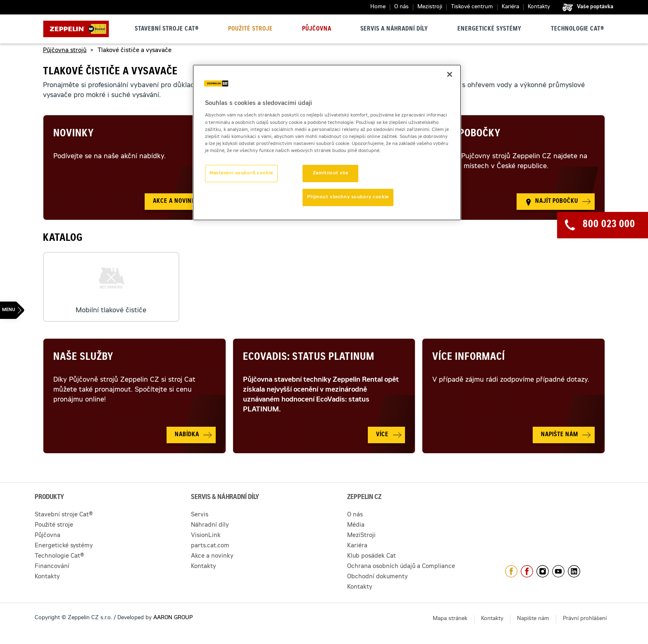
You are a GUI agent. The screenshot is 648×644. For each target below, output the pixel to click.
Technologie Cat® (578, 29)
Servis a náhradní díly (394, 29)
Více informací (469, 358)
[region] (327, 143)
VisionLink (206, 536)
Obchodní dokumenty (378, 577)
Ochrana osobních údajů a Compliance (401, 567)
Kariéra (510, 7)
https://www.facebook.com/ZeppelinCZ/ (511, 571)
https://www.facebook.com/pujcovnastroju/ (527, 571)
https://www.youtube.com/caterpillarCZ (558, 571)
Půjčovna (317, 29)
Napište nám (533, 619)
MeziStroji (361, 536)
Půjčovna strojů (65, 51)
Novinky (74, 134)
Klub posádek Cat (372, 556)
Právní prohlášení (585, 619)
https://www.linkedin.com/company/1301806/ (574, 571)
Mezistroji (430, 7)
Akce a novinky (212, 556)
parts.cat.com (210, 546)
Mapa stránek (450, 619)
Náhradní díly (210, 525)
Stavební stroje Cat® (167, 29)
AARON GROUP (173, 618)
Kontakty (539, 7)
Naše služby (83, 358)
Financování (52, 567)
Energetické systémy (490, 29)
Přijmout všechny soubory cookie (348, 197)
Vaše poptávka (595, 7)
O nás (401, 7)
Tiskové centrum (472, 7)
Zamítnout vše (330, 173)
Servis (200, 515)
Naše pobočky (466, 134)
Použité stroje (250, 29)
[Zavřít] (450, 74)
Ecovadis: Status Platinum (309, 358)
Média (356, 525)
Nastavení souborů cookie (241, 173)
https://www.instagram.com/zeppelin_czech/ (543, 571)
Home (378, 7)
